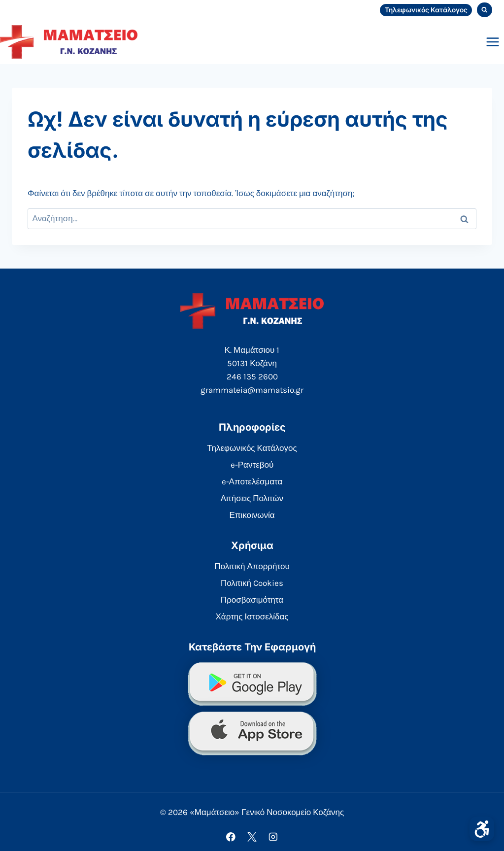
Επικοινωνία (252, 515)
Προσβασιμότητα (252, 600)
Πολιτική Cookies (252, 583)
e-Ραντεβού (252, 465)
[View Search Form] (485, 10)
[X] (252, 837)
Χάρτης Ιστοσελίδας (252, 616)
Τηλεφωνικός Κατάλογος (426, 10)
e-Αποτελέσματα (252, 481)
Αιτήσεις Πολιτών (252, 498)
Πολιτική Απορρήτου (252, 566)
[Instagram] (273, 837)
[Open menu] (492, 42)
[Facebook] (231, 837)
